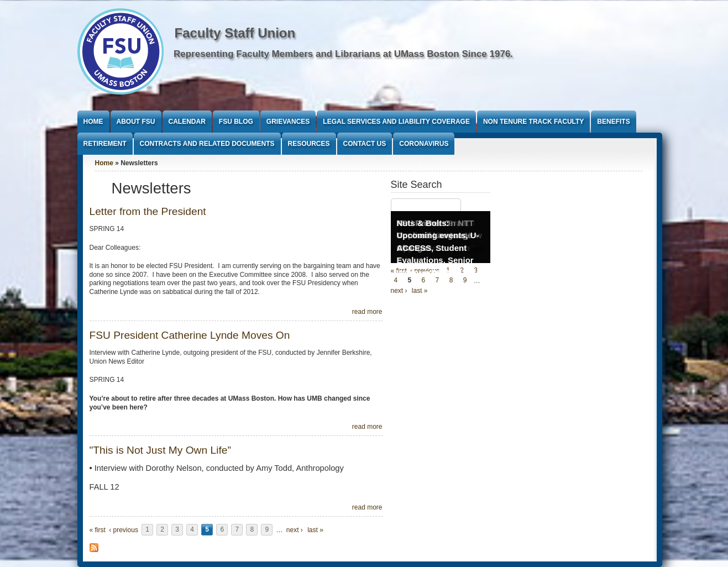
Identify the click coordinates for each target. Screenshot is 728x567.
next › (295, 530)
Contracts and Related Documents (207, 144)
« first (98, 530)
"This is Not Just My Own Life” (160, 450)
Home (93, 122)
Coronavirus (424, 144)
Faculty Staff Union (235, 33)
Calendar (187, 122)
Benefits (613, 122)
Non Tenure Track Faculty (533, 122)
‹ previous (124, 530)
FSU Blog (236, 122)
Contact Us (365, 144)
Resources (309, 144)
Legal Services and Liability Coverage (396, 122)
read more (367, 312)
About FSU (136, 122)
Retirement (105, 144)
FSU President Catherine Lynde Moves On (190, 335)
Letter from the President (148, 211)
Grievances (288, 122)
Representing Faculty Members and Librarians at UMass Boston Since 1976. (343, 54)
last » (315, 530)
